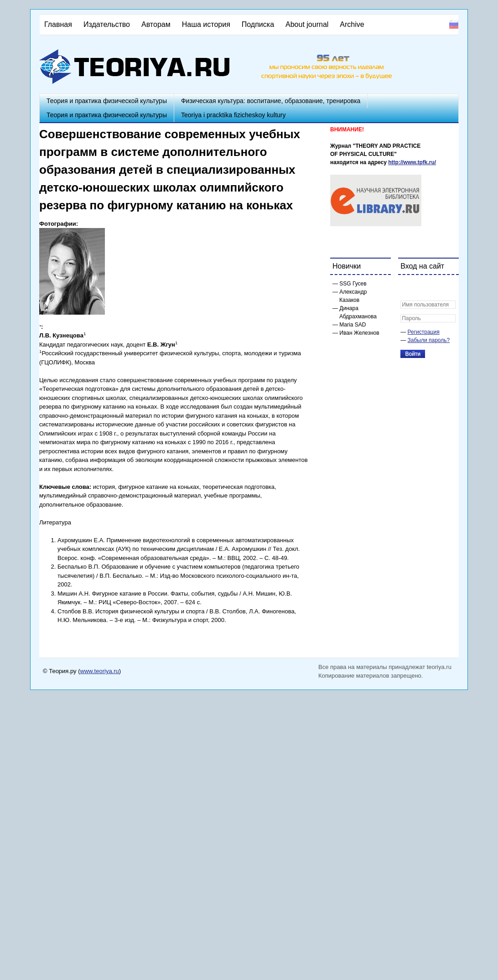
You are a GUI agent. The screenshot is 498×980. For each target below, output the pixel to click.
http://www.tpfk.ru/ (412, 162)
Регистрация (424, 332)
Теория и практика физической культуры (107, 101)
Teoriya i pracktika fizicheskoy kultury (233, 115)
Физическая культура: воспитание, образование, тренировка (271, 101)
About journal (307, 24)
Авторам (156, 24)
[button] (408, 288)
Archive (352, 24)
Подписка (258, 24)
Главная (58, 24)
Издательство (107, 24)
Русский (454, 24)
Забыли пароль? (429, 340)
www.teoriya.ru (100, 671)
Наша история (206, 24)
